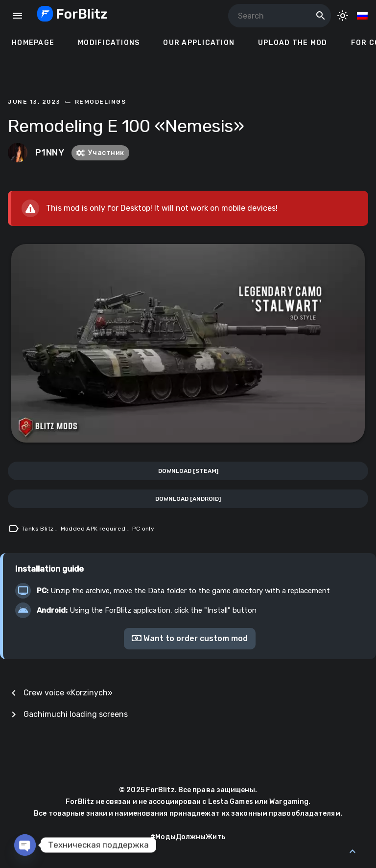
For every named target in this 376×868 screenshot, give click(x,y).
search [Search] (321, 16)
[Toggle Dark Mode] (343, 16)
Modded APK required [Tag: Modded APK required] (94, 529)
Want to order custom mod (190, 638)
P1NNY (50, 153)
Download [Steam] (188, 471)
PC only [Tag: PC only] (143, 529)
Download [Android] (188, 499)
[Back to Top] (352, 851)
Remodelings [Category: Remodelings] (101, 102)
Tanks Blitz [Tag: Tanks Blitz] (38, 529)
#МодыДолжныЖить (188, 837)
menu (18, 16)
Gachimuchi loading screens (76, 714)
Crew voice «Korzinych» (68, 693)
